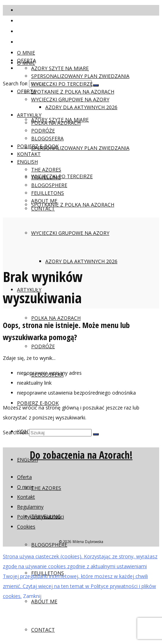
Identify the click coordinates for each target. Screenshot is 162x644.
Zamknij (32, 596)
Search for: (15, 83)
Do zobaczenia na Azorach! (81, 455)
